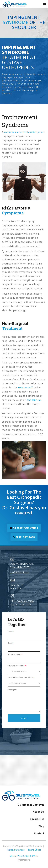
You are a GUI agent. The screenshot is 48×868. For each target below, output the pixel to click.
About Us (38, 812)
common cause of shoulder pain (23, 132)
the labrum (34, 400)
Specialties (37, 819)
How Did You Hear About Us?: (20, 678)
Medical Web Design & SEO (23, 856)
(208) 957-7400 (24, 537)
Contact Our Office (24, 528)
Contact (39, 833)
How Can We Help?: (16, 666)
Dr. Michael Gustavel (31, 805)
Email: (10, 643)
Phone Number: (14, 654)
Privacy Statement (16, 850)
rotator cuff (25, 387)
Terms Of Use (34, 850)
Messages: (12, 690)
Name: (10, 632)
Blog (41, 826)
